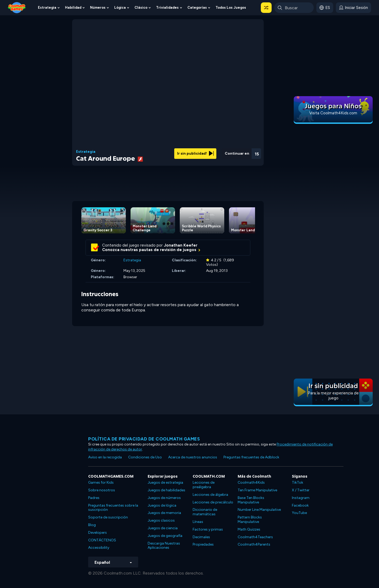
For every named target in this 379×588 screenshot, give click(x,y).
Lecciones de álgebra (210, 495)
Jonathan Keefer (181, 245)
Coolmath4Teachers (255, 537)
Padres (94, 498)
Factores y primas (208, 529)
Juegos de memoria (164, 513)
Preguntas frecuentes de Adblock (251, 457)
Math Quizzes (249, 529)
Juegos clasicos (161, 520)
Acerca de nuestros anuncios (193, 457)
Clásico (141, 8)
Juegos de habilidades (166, 490)
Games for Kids (101, 482)
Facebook (300, 505)
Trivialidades (167, 8)
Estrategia (47, 8)
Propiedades (203, 544)
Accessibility (99, 548)
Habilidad (73, 8)
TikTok (298, 482)
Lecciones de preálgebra (204, 485)
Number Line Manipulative (259, 510)
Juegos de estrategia (165, 482)
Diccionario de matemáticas (205, 512)
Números (98, 8)
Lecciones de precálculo (213, 502)
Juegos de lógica (162, 505)
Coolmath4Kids (251, 482)
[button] (266, 8)
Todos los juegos (231, 8)
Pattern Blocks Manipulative (250, 520)
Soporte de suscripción (108, 517)
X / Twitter (301, 490)
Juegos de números (164, 498)
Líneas (198, 522)
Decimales (201, 537)
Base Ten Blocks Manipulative (251, 500)
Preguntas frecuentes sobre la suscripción (113, 508)
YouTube (299, 513)
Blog (92, 525)
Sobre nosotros (102, 490)
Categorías (197, 8)
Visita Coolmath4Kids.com (333, 113)
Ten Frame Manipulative (257, 490)
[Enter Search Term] (294, 8)
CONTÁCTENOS (102, 540)
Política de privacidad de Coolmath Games (144, 439)
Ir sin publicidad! (195, 153)
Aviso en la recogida (105, 457)
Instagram (301, 498)
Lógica (120, 8)
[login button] (353, 8)
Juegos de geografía (165, 536)
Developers (98, 533)
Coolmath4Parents (254, 544)
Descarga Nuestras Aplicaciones (164, 546)
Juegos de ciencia (163, 528)
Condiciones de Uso (145, 457)
